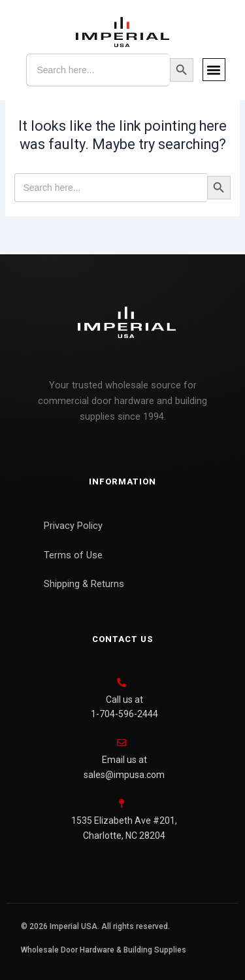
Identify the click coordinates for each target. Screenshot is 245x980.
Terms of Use (73, 555)
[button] (214, 70)
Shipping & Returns (84, 584)
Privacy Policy (73, 526)
